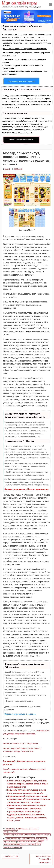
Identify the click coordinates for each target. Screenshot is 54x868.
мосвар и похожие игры (12, 844)
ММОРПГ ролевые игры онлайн (27, 829)
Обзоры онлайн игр (11, 832)
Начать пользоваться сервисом (21, 81)
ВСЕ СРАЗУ (10, 829)
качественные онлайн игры (27, 842)
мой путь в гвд (10, 856)
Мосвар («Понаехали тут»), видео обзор (20, 743)
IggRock (7, 169)
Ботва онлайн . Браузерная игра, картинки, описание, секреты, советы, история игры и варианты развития (28, 784)
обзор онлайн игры (28, 844)
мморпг (41, 842)
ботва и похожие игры (13, 839)
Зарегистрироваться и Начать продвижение (27, 489)
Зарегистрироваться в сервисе (20, 714)
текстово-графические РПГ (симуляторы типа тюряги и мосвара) (27, 835)
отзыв (39, 844)
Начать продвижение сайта (21, 140)
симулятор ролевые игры (13, 847)
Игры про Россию (10, 842)
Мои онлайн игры (19, 3)
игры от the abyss (29, 839)
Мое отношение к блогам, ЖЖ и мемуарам (43, 859)
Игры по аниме (42, 839)
